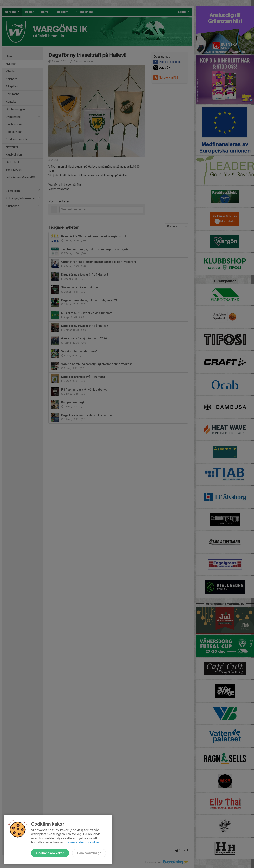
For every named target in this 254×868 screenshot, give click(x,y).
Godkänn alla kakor (50, 853)
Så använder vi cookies (83, 842)
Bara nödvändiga (89, 853)
